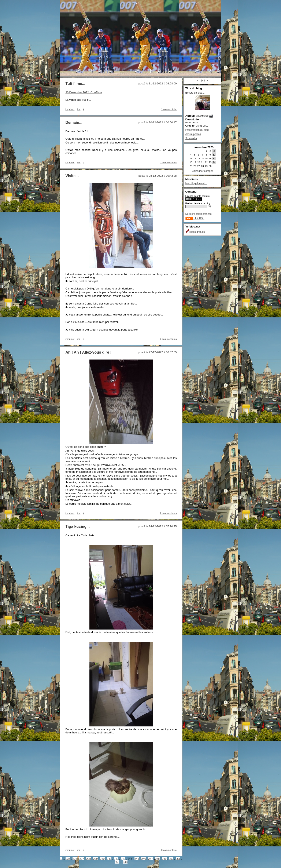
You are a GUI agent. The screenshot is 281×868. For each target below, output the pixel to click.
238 (89, 859)
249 (164, 859)
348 (125, 862)
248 (157, 859)
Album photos (193, 134)
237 (82, 859)
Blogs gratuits (195, 232)
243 (123, 859)
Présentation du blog (197, 130)
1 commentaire (169, 109)
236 (75, 859)
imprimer (70, 109)
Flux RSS (195, 218)
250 (171, 859)
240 (102, 859)
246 (144, 859)
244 (202, 81)
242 (116, 859)
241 (109, 859)
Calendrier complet (202, 171)
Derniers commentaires (199, 214)
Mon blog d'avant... (196, 183)
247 (151, 859)
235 (68, 859)
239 (96, 859)
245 (137, 859)
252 (117, 862)
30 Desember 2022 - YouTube (84, 92)
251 (178, 859)
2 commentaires (168, 163)
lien (79, 109)
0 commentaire (169, 850)
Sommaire (191, 138)
